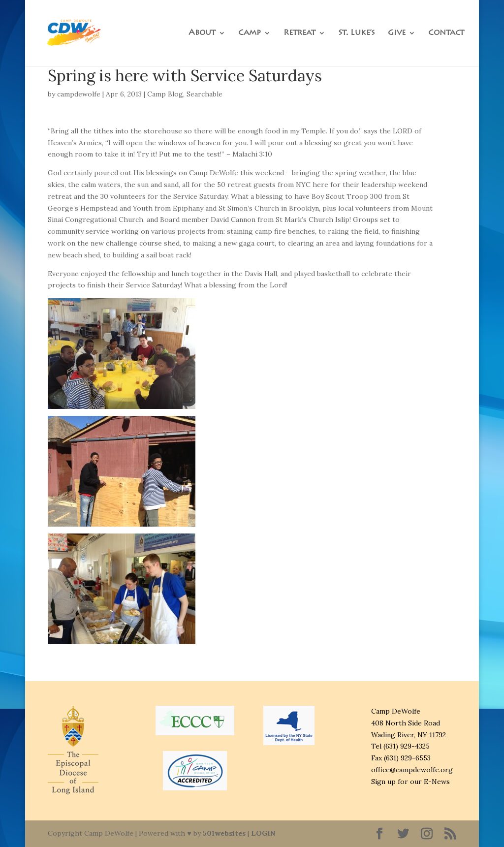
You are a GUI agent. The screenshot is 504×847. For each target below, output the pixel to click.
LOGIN (263, 833)
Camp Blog (165, 94)
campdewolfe (79, 94)
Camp (250, 33)
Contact (446, 33)
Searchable (205, 94)
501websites (224, 833)
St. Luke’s (357, 33)
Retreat (299, 33)
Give (397, 33)
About (202, 33)
